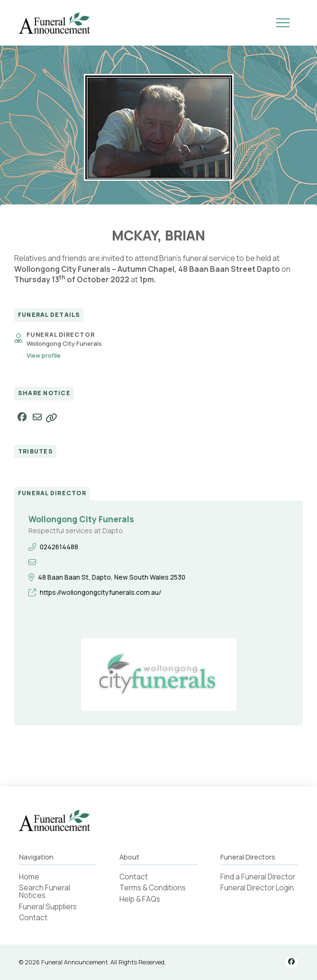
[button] (283, 23)
